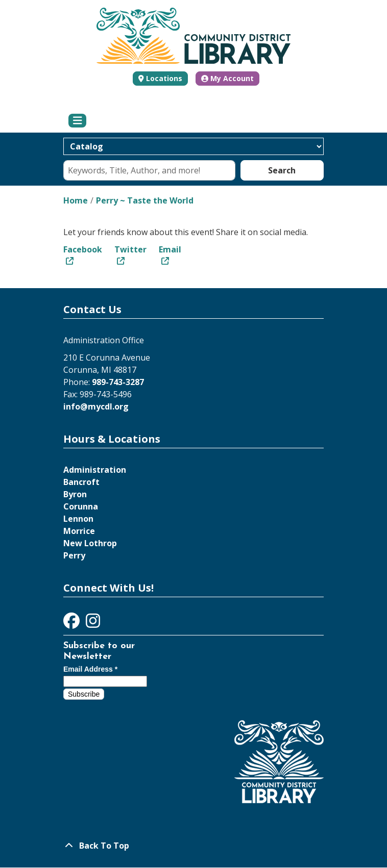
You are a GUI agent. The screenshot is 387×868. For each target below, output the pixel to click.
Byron (75, 494)
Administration (95, 470)
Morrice (79, 531)
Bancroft (81, 482)
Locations (164, 78)
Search (282, 170)
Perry (74, 555)
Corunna (81, 506)
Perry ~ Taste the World (145, 200)
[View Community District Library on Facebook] (72, 624)
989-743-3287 (118, 382)
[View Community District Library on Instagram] (93, 624)
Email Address (90, 669)
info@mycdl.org (96, 406)
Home (76, 200)
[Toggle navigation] (77, 121)
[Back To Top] (194, 846)
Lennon (78, 519)
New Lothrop (90, 543)
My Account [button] (227, 78)
